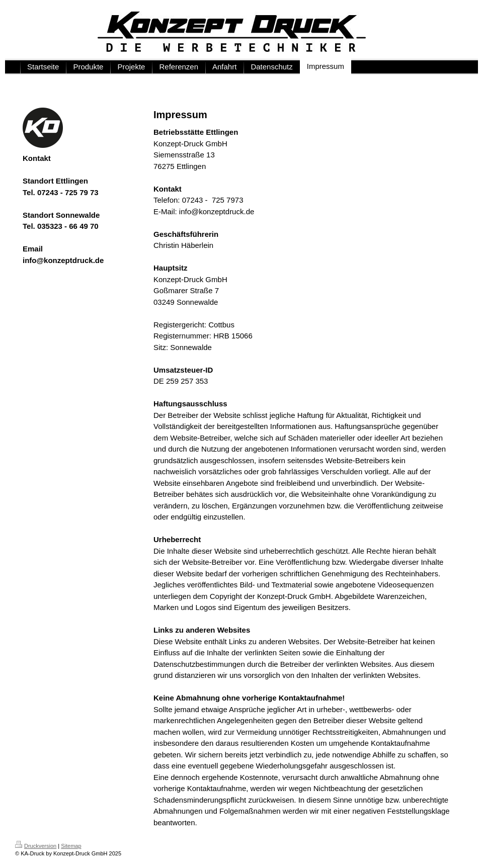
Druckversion (36, 846)
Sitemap (71, 846)
